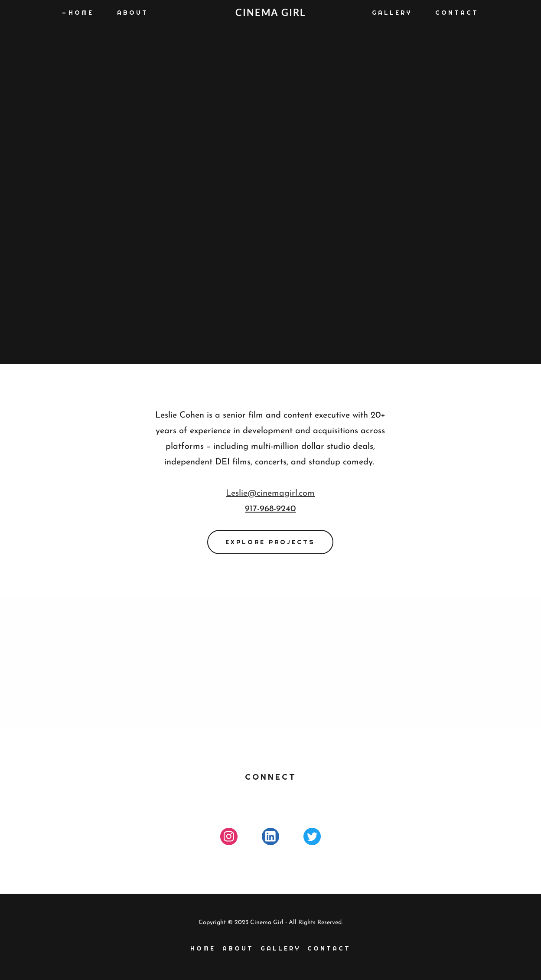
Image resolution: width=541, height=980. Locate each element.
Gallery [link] (392, 13)
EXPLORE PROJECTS (270, 542)
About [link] (133, 13)
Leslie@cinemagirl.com (270, 493)
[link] (270, 14)
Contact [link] (457, 13)
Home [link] (81, 13)
